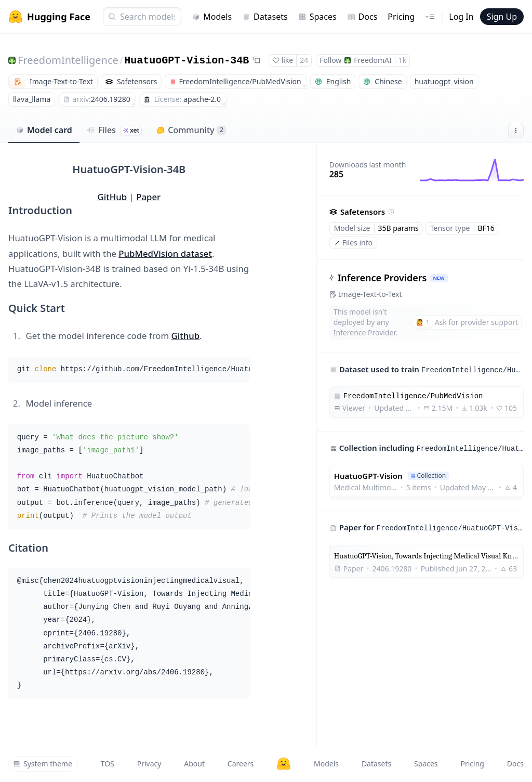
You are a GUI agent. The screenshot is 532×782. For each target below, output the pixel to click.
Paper (148, 197)
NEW (438, 278)
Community (191, 130)
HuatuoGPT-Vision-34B (187, 61)
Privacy (149, 764)
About (194, 764)
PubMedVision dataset (165, 253)
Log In (461, 17)
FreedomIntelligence (68, 60)
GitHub (112, 197)
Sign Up (502, 17)
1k (402, 60)
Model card (44, 130)
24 (304, 60)
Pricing (401, 17)
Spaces (317, 17)
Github (185, 336)
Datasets (265, 17)
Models (212, 17)
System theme (43, 764)
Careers (241, 764)
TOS (108, 764)
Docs (362, 17)
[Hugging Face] (284, 764)
